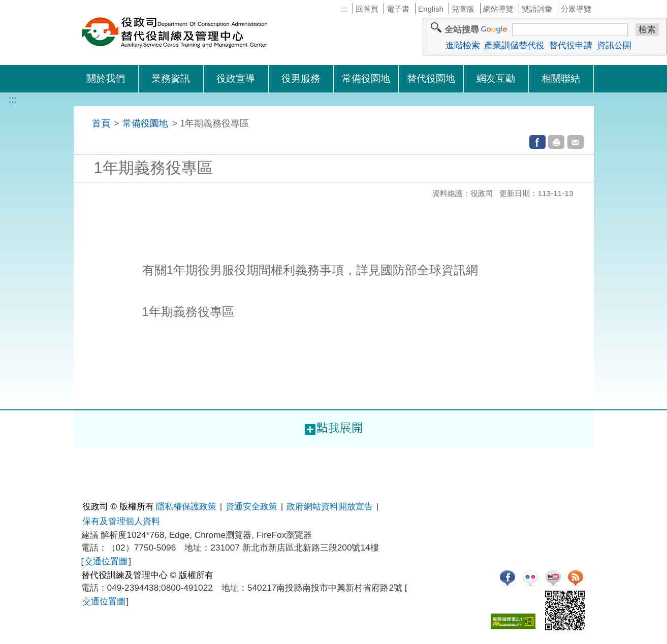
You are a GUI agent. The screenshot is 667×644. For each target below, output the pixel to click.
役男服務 (301, 78)
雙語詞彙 (537, 9)
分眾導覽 (576, 9)
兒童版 (463, 9)
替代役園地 (431, 78)
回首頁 (367, 9)
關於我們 (106, 78)
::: (344, 9)
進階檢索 (463, 45)
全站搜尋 (462, 29)
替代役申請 (571, 45)
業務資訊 (171, 78)
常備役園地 (366, 78)
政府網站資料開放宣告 (330, 506)
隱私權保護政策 (186, 506)
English (431, 9)
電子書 (398, 9)
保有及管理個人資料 (121, 521)
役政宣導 (236, 78)
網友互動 (496, 78)
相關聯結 (561, 78)
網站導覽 (498, 9)
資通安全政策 (251, 506)
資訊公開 (614, 45)
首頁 (101, 123)
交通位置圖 (106, 561)
